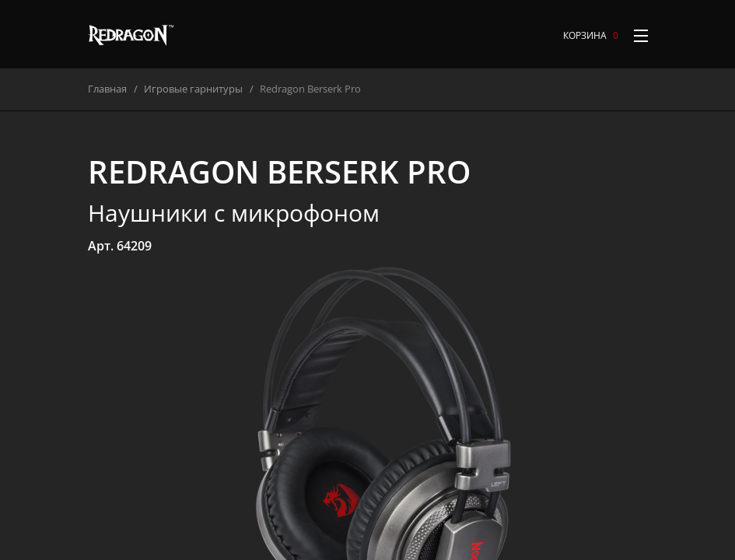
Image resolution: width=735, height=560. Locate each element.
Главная (107, 89)
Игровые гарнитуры (193, 89)
